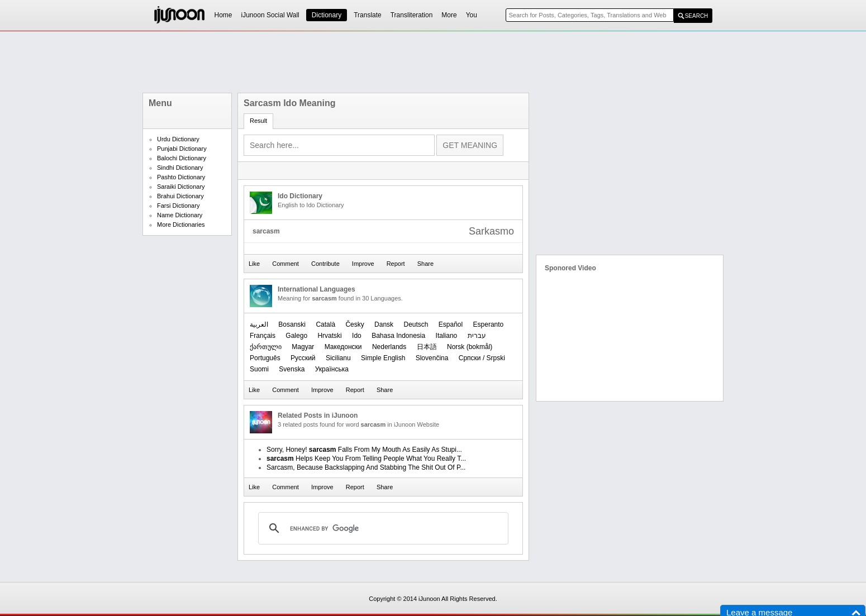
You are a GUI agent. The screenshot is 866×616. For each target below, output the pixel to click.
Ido (357, 336)
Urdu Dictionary (178, 139)
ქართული (266, 347)
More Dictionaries (181, 225)
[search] (382, 528)
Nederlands (389, 347)
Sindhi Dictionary (180, 168)
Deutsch (416, 324)
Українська (332, 369)
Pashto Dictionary (181, 177)
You (472, 15)
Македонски (343, 347)
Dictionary (327, 15)
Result (258, 121)
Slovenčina (432, 358)
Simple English (383, 358)
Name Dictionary (180, 215)
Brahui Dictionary (180, 196)
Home (223, 15)
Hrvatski (329, 336)
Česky (355, 324)
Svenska (292, 369)
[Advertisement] (433, 62)
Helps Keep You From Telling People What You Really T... (366, 459)
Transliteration (412, 15)
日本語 (427, 347)
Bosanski (292, 324)
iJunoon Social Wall (270, 15)
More (449, 15)
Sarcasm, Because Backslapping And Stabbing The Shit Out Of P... (366, 467)
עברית (477, 336)
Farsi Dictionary (178, 206)
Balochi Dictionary (182, 158)
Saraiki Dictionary (181, 187)
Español (451, 324)
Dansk (384, 324)
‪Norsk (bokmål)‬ (470, 347)
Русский (303, 358)
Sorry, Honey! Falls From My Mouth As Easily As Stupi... (364, 450)
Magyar (303, 347)
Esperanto (489, 324)
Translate (368, 15)
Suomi (259, 369)
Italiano (447, 336)
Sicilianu (338, 358)
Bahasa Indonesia (398, 336)
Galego (296, 336)
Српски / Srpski (482, 358)
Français (263, 336)
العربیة (259, 324)
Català (325, 324)
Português (265, 358)
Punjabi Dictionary (182, 149)
